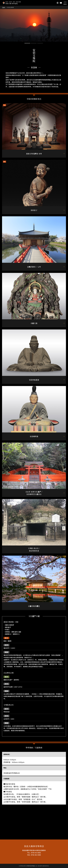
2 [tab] (34, 43)
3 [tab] (40, 43)
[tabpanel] (34, 25)
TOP (3, 7)
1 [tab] (27, 43)
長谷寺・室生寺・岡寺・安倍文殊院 (13, 3)
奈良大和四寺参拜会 (34, 846)
